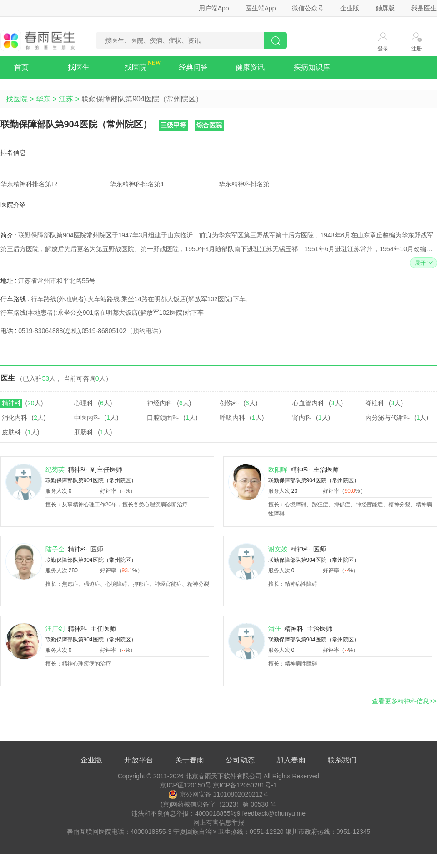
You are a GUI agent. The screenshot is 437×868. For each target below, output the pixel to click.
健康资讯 (250, 67)
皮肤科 (11, 432)
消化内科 (15, 418)
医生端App (261, 8)
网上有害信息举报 (219, 823)
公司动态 (240, 760)
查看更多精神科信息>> (404, 701)
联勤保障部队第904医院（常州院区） (91, 480)
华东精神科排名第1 (246, 184)
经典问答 (193, 67)
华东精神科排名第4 (137, 184)
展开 (423, 263)
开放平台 (139, 760)
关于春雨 (190, 760)
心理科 (84, 403)
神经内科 (160, 403)
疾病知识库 (312, 67)
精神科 (11, 403)
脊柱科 (375, 403)
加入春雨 (291, 760)
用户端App (214, 8)
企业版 (350, 8)
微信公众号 (308, 8)
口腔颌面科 (163, 418)
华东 (43, 99)
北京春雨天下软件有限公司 (224, 776)
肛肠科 (84, 432)
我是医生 (424, 8)
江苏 (66, 99)
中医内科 (87, 418)
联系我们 (342, 760)
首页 (21, 67)
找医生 (79, 67)
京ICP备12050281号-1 (245, 785)
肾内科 (302, 418)
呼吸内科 (232, 418)
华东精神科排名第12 (29, 184)
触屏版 (385, 8)
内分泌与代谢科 (387, 418)
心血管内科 (308, 403)
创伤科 (229, 403)
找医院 (136, 67)
